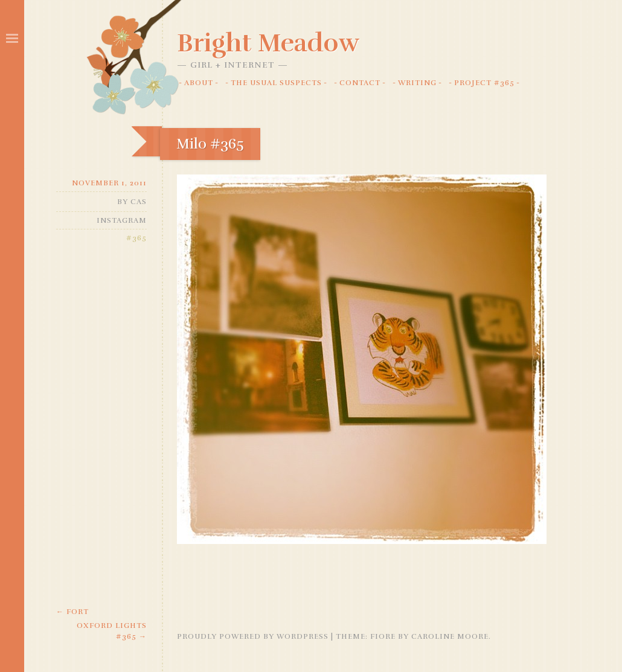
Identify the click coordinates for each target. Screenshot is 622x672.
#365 (136, 238)
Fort (72, 612)
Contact (360, 83)
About (199, 83)
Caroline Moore (450, 636)
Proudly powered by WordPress (253, 636)
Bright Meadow (268, 43)
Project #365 (484, 83)
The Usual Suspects (276, 83)
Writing (417, 83)
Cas (139, 202)
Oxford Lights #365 (112, 631)
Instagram (122, 220)
